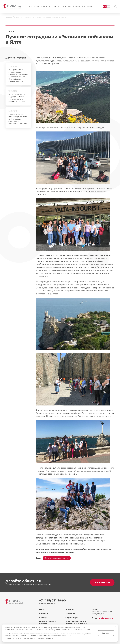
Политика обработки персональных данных (76, 623)
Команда (38, 7)
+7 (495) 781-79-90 (52, 600)
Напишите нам (102, 582)
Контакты (88, 7)
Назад (11, 31)
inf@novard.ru (106, 618)
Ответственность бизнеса (63, 7)
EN (108, 6)
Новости (79, 7)
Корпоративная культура (57, 558)
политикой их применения (43, 638)
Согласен (106, 633)
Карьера (46, 7)
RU (105, 6)
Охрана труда (72, 618)
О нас (30, 7)
